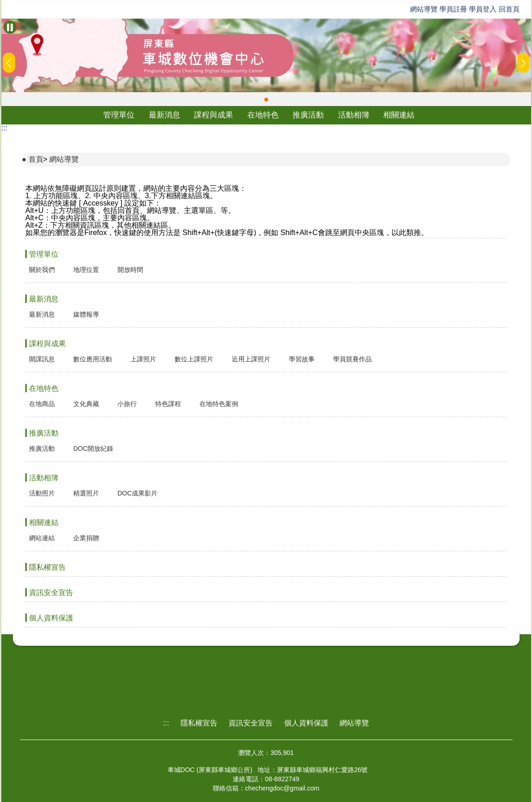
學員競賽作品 (352, 359)
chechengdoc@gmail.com (282, 788)
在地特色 (263, 115)
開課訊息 (42, 359)
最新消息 (164, 115)
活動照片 (42, 493)
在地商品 (42, 404)
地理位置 (86, 270)
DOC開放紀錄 (93, 448)
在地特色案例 (219, 404)
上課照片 (143, 359)
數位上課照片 (194, 359)
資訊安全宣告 (51, 593)
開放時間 (130, 270)
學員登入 (483, 9)
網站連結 (42, 538)
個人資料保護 (51, 618)
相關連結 (399, 115)
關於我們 (42, 270)
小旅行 (127, 404)
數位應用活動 (93, 359)
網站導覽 (424, 9)
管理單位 (119, 115)
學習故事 (302, 359)
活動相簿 (354, 115)
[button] (266, 100)
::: (4, 128)
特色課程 (168, 404)
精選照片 (86, 493)
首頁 (36, 159)
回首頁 (509, 9)
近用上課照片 (251, 359)
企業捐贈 (86, 538)
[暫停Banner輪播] (10, 27)
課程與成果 (213, 115)
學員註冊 (453, 9)
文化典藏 (86, 404)
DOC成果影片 (137, 493)
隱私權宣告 (47, 567)
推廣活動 (308, 115)
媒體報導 (86, 314)
